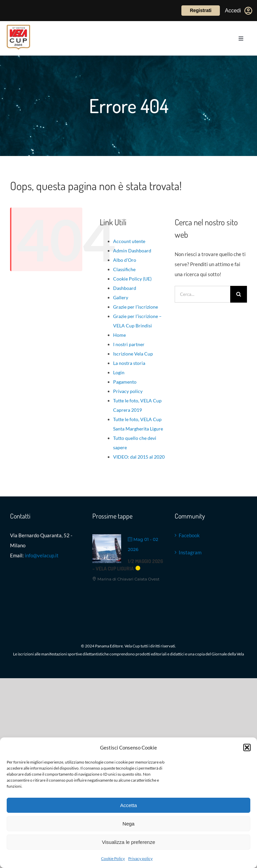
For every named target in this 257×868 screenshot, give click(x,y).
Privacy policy (140, 858)
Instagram (190, 552)
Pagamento (125, 382)
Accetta (128, 805)
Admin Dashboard (132, 251)
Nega (128, 824)
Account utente (129, 241)
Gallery (121, 297)
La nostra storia (129, 363)
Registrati (201, 10)
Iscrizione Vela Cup (133, 354)
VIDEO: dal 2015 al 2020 (139, 457)
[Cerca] (239, 294)
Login (119, 372)
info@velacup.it (42, 555)
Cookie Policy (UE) (132, 279)
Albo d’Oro (125, 260)
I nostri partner (129, 344)
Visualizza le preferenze (129, 842)
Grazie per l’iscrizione (136, 307)
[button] (247, 747)
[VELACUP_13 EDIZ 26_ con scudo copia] (18, 27)
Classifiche (124, 269)
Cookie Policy (113, 858)
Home (119, 335)
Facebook (189, 535)
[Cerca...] (202, 294)
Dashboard (125, 288)
